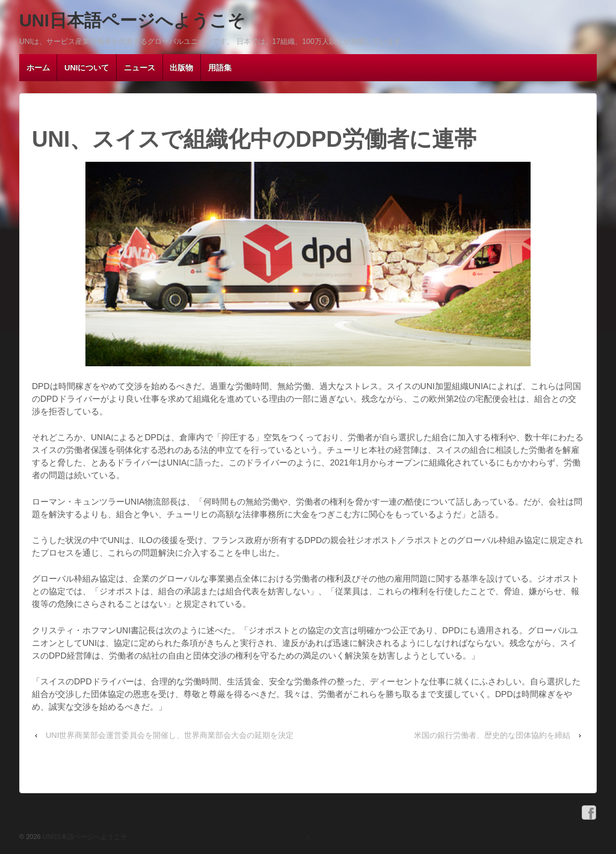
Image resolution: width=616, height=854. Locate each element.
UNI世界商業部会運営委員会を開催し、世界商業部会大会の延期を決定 (170, 735)
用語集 (220, 68)
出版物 (181, 68)
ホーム (38, 68)
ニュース (140, 68)
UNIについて (87, 68)
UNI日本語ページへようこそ (132, 20)
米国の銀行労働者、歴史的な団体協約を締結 (492, 735)
